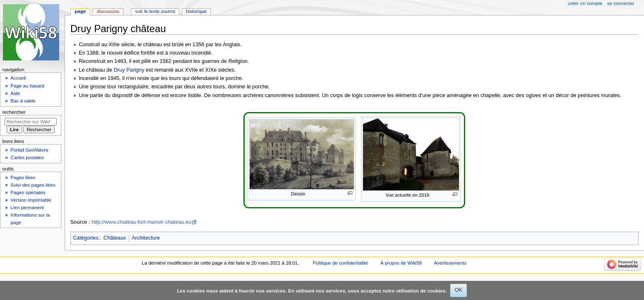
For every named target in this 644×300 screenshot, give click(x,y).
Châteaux (115, 238)
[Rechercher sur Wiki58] (31, 122)
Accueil (18, 78)
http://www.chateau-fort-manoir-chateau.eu (141, 222)
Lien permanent (27, 207)
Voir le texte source (155, 11)
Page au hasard (27, 86)
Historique (196, 11)
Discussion (108, 11)
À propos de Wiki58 (401, 263)
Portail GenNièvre (29, 150)
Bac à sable (23, 101)
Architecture (146, 238)
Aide (15, 93)
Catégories (86, 238)
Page (80, 11)
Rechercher (14, 112)
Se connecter (621, 3)
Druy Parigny (129, 70)
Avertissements (450, 263)
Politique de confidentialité (340, 263)
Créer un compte (585, 3)
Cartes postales (27, 157)
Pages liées (23, 177)
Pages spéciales (28, 192)
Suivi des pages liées (33, 185)
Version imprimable (31, 200)
